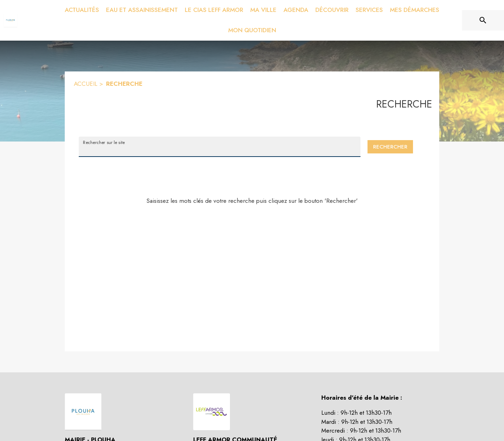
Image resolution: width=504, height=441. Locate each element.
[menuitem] (82, 10)
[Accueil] (10, 20)
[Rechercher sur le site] (483, 20)
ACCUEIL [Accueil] (86, 84)
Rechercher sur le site (104, 142)
